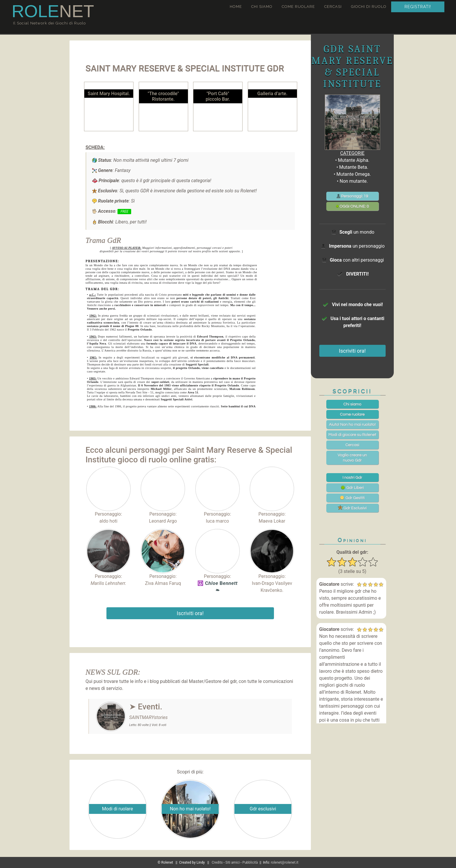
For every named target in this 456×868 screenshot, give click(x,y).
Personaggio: (108, 492)
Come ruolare (298, 7)
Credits (217, 862)
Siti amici (233, 862)
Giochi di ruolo (369, 7)
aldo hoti (108, 521)
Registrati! (418, 7)
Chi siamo (262, 7)
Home (236, 7)
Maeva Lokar (272, 521)
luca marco (217, 521)
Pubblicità (250, 862)
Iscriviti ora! (190, 613)
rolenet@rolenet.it (285, 862)
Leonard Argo (163, 521)
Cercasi (333, 7)
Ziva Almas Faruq (163, 583)
